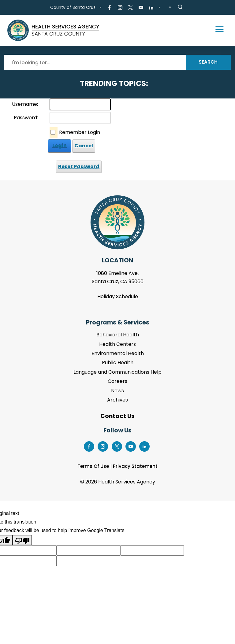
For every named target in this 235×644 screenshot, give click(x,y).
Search (208, 62)
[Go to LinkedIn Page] (151, 8)
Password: (26, 118)
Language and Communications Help (117, 372)
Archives (117, 400)
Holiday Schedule (118, 296)
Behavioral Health (118, 335)
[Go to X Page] (131, 8)
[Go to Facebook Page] (109, 8)
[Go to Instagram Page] (120, 8)
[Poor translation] (22, 540)
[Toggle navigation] (217, 30)
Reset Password (79, 167)
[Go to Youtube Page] (141, 8)
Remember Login (80, 132)
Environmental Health (118, 353)
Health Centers (117, 344)
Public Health (118, 363)
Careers (117, 381)
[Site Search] (180, 7)
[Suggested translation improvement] (88, 550)
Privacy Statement (135, 466)
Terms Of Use (93, 466)
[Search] (95, 62)
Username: (25, 104)
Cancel (84, 146)
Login (60, 146)
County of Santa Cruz (73, 7)
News (117, 391)
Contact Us (117, 416)
